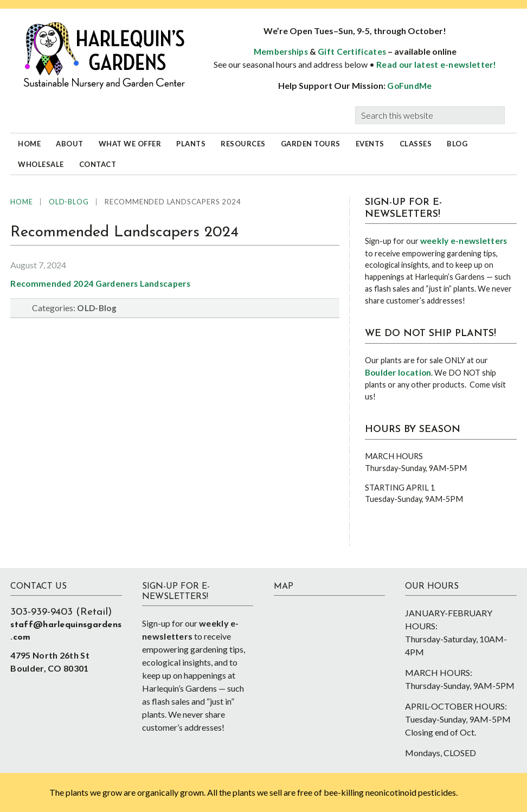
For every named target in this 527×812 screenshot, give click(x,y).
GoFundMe (409, 86)
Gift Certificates (352, 51)
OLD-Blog (97, 308)
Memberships (281, 51)
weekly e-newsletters (464, 241)
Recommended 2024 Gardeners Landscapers (100, 283)
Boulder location (398, 372)
